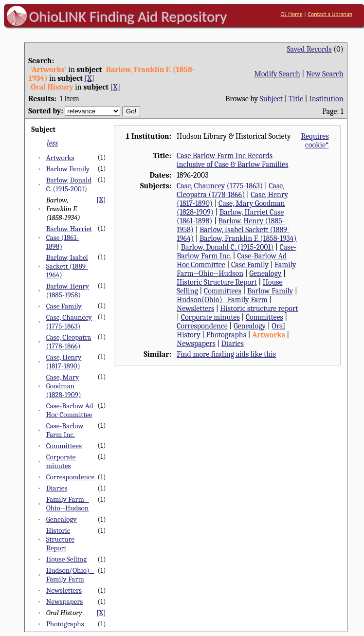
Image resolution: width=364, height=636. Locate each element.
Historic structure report (259, 309)
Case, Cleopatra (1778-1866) (69, 342)
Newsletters (64, 590)
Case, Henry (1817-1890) (64, 362)
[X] (90, 78)
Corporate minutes (61, 461)
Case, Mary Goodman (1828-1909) (64, 386)
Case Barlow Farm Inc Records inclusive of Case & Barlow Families (232, 160)
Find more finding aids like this (226, 354)
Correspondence (70, 477)
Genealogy (62, 519)
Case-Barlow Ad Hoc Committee (70, 410)
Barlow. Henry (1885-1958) (68, 291)
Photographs (65, 624)
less (52, 143)
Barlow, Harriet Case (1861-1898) (69, 237)
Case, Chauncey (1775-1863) (69, 322)
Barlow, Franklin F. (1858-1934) (248, 238)
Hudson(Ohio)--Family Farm (70, 575)
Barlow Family (68, 169)
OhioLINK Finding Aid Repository (128, 17)
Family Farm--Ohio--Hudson (68, 504)
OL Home (292, 14)
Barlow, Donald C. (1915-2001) (69, 184)
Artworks (60, 158)
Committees (64, 446)
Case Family (64, 306)
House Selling (67, 559)
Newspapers (65, 601)
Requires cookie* (315, 141)
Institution (326, 99)
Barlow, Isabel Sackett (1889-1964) (67, 266)
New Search (325, 74)
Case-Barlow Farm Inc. (65, 430)
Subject (271, 99)
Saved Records (309, 49)
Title (296, 99)
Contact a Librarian (330, 14)
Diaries (57, 488)
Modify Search (277, 74)
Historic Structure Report (60, 539)
